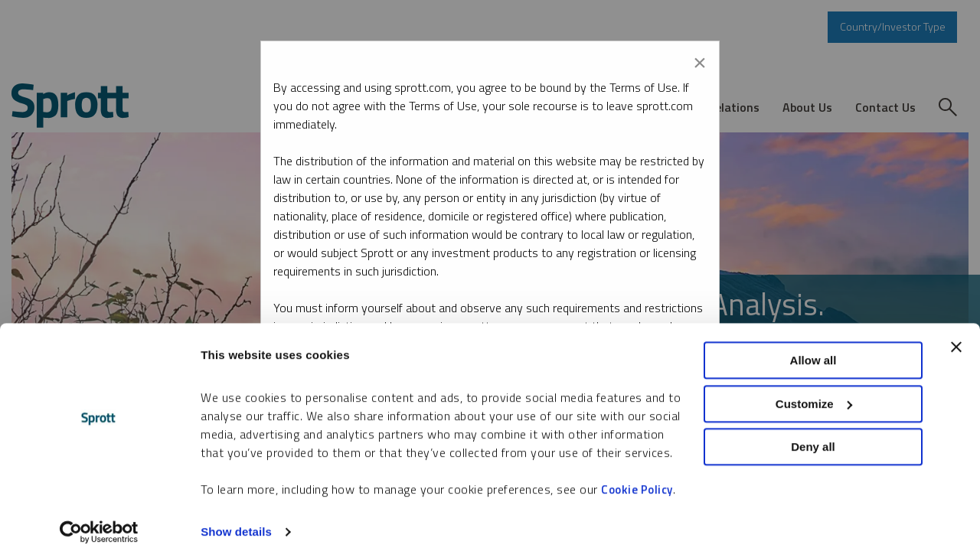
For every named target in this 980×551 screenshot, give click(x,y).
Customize (814, 393)
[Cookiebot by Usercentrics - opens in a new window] (99, 521)
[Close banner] (956, 336)
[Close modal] (700, 60)
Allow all (813, 349)
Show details (236, 521)
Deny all (813, 436)
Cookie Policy (637, 479)
